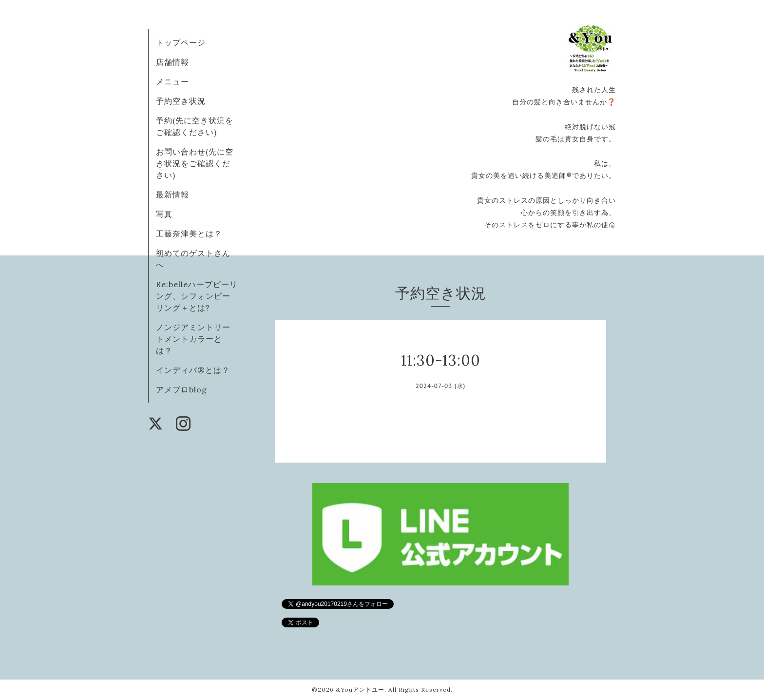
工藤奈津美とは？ (189, 233)
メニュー (172, 81)
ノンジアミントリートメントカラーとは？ (193, 339)
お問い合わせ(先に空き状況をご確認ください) (195, 163)
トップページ (181, 42)
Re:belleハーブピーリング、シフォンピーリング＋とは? (197, 296)
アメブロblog (181, 389)
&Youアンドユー (360, 690)
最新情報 (172, 194)
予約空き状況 (181, 101)
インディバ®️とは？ (193, 370)
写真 (164, 214)
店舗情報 (172, 62)
